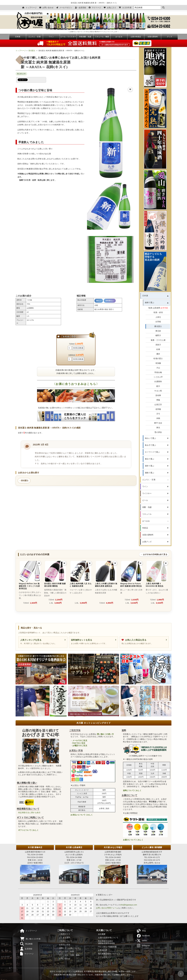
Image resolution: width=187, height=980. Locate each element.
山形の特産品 (136, 37)
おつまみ (119, 37)
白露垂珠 (158, 381)
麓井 (158, 354)
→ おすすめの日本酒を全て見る (154, 554)
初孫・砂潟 (158, 312)
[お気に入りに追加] (130, 89)
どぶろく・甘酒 (34, 37)
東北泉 (158, 331)
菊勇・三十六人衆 (158, 340)
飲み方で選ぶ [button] (151, 445)
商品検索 (26, 944)
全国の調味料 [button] (148, 535)
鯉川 (158, 386)
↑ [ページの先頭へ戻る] (181, 974)
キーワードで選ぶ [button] (152, 452)
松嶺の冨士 (158, 358)
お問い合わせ (46, 8)
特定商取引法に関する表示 (29, 813)
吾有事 (158, 395)
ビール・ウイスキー (68, 37)
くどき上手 (158, 377)
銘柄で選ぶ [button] (150, 303)
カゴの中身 (125, 8)
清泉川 (158, 345)
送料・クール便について (69, 948)
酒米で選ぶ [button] (150, 466)
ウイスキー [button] (147, 493)
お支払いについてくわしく (82, 815)
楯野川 (158, 335)
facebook (143, 936)
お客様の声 (103, 950)
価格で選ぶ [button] (150, 473)
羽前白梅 (158, 372)
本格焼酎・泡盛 (85, 37)
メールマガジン (64, 8)
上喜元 (158, 317)
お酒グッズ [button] (147, 542)
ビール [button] (145, 500)
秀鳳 (158, 400)
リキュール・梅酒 (102, 37)
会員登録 (81, 8)
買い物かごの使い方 (105, 734)
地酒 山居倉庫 (158, 308)
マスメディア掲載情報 (107, 947)
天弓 (158, 414)
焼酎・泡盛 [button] (147, 507)
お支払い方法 (65, 945)
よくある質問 (65, 938)
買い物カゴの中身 (30, 939)
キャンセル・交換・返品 (69, 955)
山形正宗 (158, 405)
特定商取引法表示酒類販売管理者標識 (106, 942)
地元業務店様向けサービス (109, 954)
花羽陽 (158, 409)
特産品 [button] (145, 528)
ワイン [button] (145, 486)
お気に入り (110, 8)
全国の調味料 (153, 37)
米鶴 (158, 418)
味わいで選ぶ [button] (151, 438)
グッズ (169, 37)
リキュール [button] (147, 514)
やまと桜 (158, 391)
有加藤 (158, 363)
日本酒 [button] (145, 296)
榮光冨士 (158, 326)
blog (141, 931)
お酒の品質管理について (108, 938)
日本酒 (18, 37)
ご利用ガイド (65, 934)
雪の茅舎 (158, 432)
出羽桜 (158, 322)
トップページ (29, 8)
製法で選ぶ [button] (150, 459)
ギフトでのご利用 (66, 952)
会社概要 (102, 934)
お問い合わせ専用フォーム (107, 908)
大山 (158, 368)
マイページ (95, 8)
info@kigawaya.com (129, 905)
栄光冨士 (32, 51)
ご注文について (66, 941)
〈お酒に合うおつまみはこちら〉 (76, 384)
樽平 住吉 (158, 423)
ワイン (51, 37)
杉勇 (158, 349)
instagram (143, 946)
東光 (158, 428)
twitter (142, 941)
